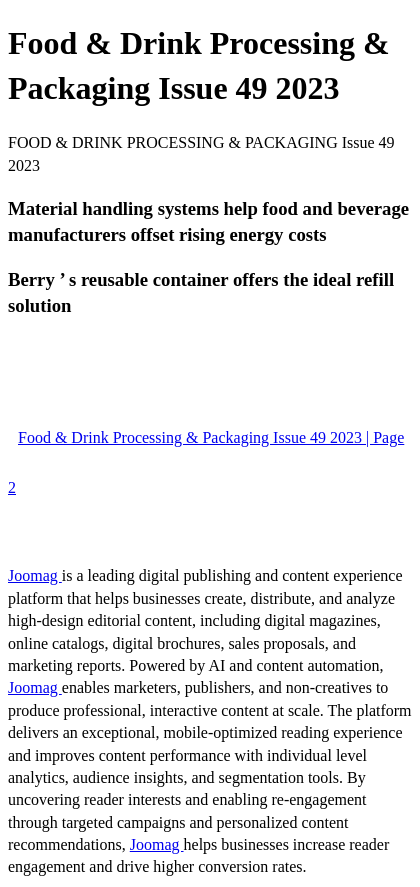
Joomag (35, 575)
